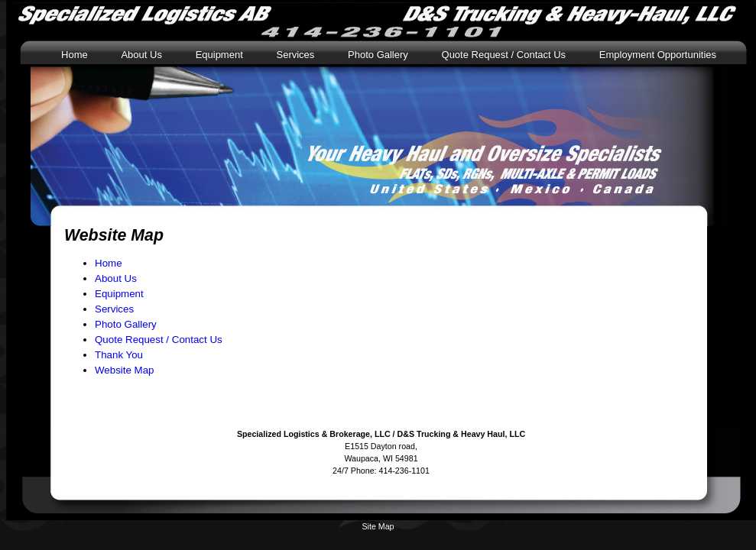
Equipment (219, 55)
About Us (141, 55)
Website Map (125, 370)
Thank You (119, 355)
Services (295, 55)
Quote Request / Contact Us (504, 55)
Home (75, 55)
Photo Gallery (378, 55)
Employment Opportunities (658, 55)
